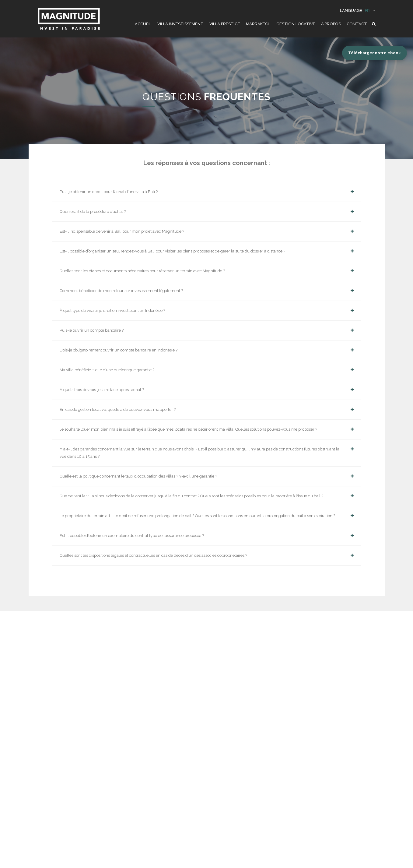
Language (358, 11)
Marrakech (258, 24)
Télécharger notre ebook (374, 53)
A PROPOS (331, 24)
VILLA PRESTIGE (225, 24)
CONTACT (357, 24)
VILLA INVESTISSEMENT (180, 24)
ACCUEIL (143, 24)
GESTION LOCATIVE (296, 24)
